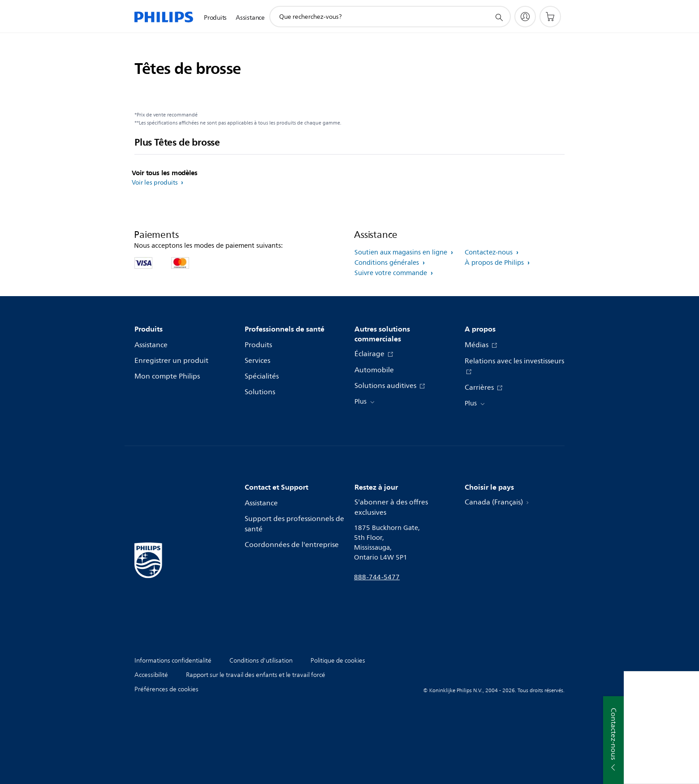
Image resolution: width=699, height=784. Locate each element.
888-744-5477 (377, 577)
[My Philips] (525, 17)
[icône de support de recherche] (499, 17)
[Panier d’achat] (550, 17)
